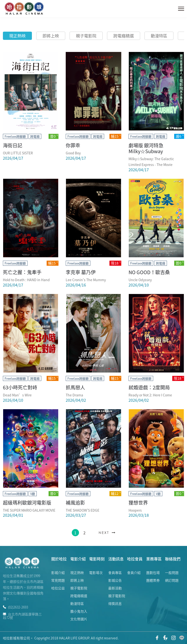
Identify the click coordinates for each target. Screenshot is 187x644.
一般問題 (172, 572)
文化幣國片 (79, 619)
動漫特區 (159, 36)
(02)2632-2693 (15, 607)
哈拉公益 (58, 588)
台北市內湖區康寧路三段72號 (22, 615)
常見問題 (58, 580)
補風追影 (75, 503)
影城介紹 (58, 572)
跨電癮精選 (124, 36)
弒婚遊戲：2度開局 (149, 387)
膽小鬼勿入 (79, 611)
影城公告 (115, 580)
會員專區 (115, 572)
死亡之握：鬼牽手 (22, 272)
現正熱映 (17, 36)
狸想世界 (138, 503)
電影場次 (96, 572)
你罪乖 (73, 145)
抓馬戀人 (75, 387)
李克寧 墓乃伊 (81, 272)
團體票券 (153, 580)
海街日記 (13, 145)
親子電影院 (86, 36)
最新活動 (115, 588)
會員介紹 (134, 572)
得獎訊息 (115, 603)
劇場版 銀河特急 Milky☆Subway (146, 148)
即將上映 (51, 36)
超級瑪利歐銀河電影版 (27, 503)
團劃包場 (153, 572)
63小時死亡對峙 (20, 387)
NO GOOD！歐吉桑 (149, 272)
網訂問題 (172, 580)
